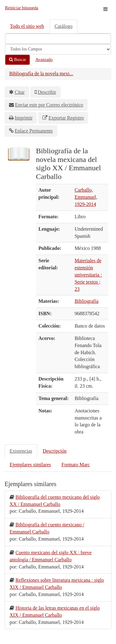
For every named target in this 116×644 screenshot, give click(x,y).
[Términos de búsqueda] (58, 39)
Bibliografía (86, 301)
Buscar (17, 60)
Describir (47, 92)
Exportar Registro (66, 118)
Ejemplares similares (30, 465)
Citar (20, 92)
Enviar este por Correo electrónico (49, 105)
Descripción (55, 451)
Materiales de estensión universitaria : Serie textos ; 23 (88, 275)
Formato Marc (76, 465)
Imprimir (24, 118)
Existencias (21, 451)
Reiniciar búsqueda (22, 8)
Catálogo (63, 26)
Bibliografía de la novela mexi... (41, 74)
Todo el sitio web (27, 26)
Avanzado (44, 60)
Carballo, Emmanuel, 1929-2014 (86, 197)
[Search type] (58, 49)
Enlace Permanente (34, 131)
